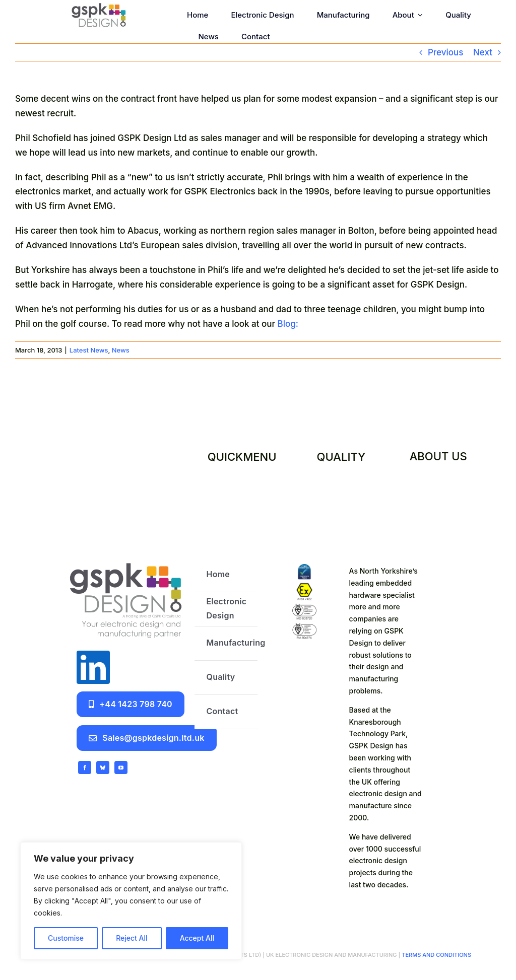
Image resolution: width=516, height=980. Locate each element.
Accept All (197, 938)
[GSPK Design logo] (126, 562)
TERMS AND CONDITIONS (436, 955)
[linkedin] (93, 667)
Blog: (288, 324)
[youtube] (121, 767)
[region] (131, 901)
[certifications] (304, 568)
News (121, 350)
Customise (66, 938)
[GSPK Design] (99, 7)
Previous (446, 52)
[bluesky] (103, 767)
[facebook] (85, 767)
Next (483, 52)
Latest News (89, 350)
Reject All (132, 938)
